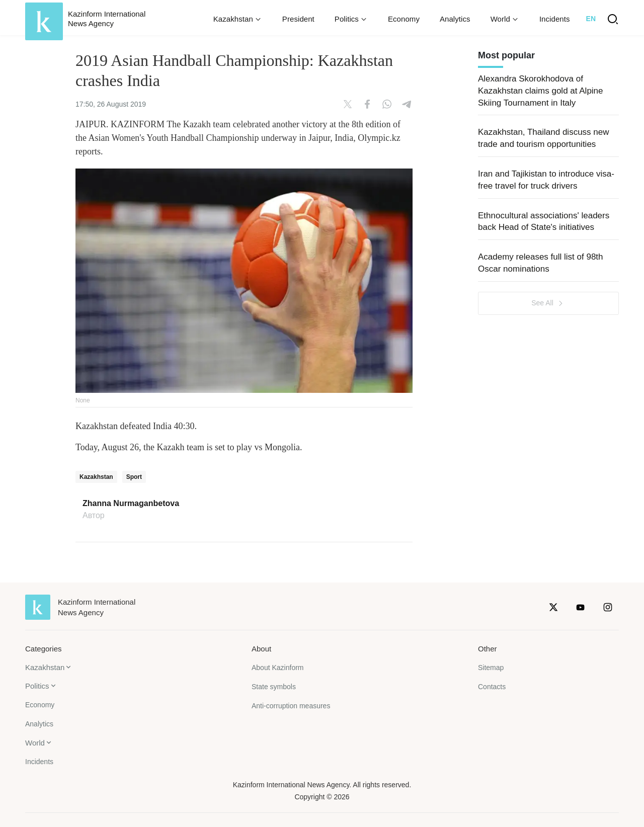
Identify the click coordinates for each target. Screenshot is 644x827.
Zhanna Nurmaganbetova (131, 504)
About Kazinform (278, 668)
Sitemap (491, 668)
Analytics (455, 19)
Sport (134, 477)
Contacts (492, 687)
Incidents (555, 19)
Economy (404, 19)
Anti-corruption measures (291, 706)
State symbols (274, 687)
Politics (37, 686)
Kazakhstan (96, 477)
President (298, 19)
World (35, 743)
